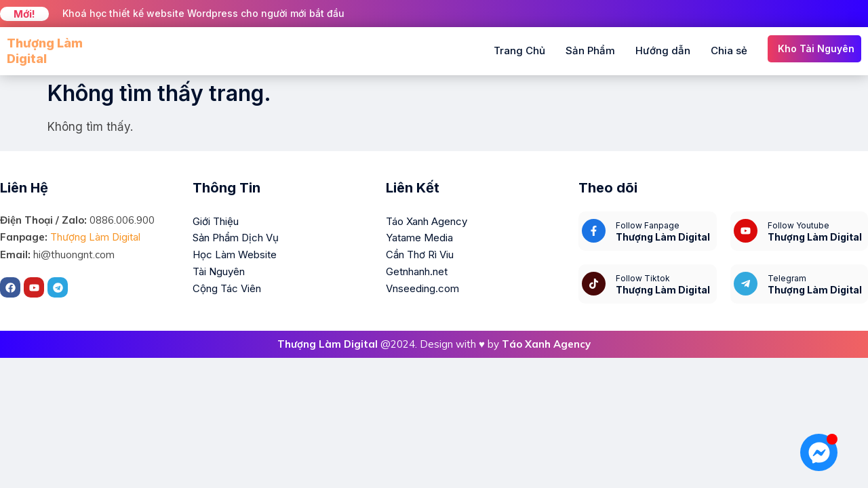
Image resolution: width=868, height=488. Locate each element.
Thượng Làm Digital (95, 237)
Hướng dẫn (663, 50)
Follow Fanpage (648, 225)
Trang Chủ (519, 50)
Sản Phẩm (590, 50)
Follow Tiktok (643, 278)
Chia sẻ (729, 50)
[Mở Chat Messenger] (819, 452)
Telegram (787, 278)
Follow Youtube (798, 225)
